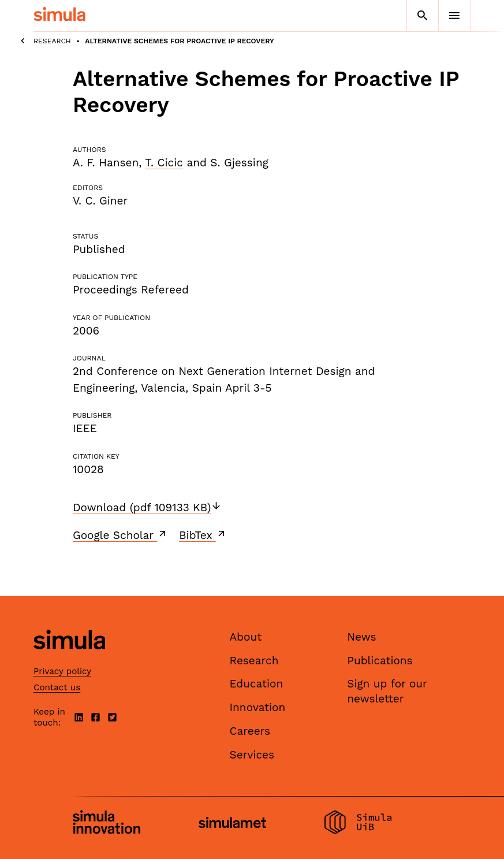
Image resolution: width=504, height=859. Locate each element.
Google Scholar (120, 535)
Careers (250, 731)
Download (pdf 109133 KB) (147, 507)
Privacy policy (62, 671)
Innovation (258, 707)
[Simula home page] (69, 659)
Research (52, 41)
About (246, 637)
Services (252, 755)
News (361, 637)
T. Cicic (164, 163)
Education (257, 684)
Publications (380, 661)
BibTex (203, 535)
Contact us (57, 687)
